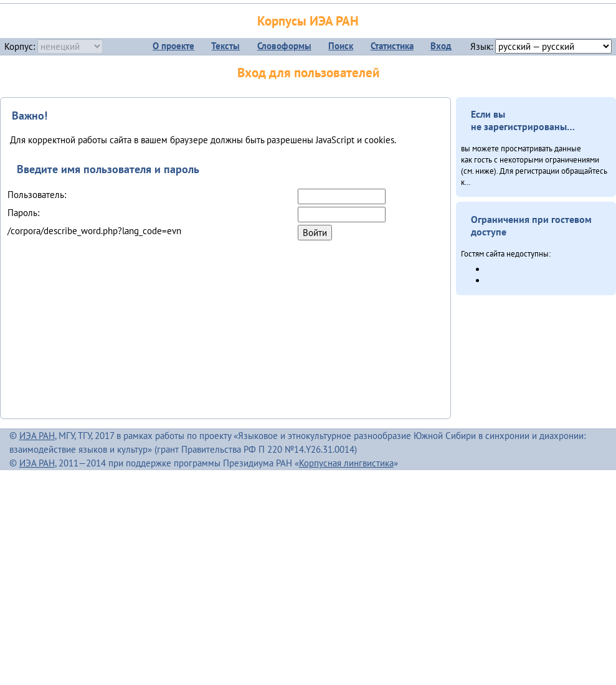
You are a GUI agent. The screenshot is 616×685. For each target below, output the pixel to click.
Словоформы (284, 46)
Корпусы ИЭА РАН (308, 21)
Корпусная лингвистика (346, 463)
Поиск (341, 46)
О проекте (173, 46)
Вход (441, 46)
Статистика (392, 46)
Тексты (225, 46)
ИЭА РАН (37, 436)
